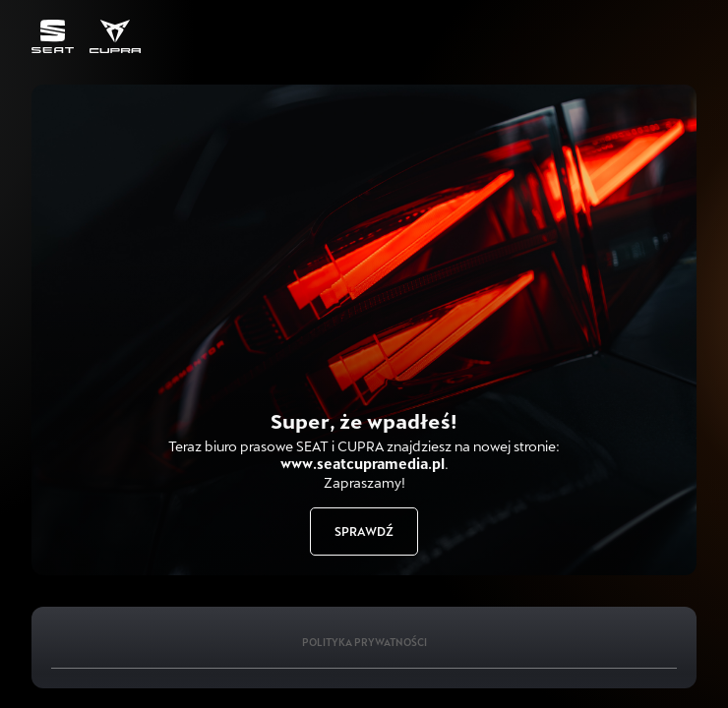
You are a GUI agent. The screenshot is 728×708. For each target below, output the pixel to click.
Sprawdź (364, 531)
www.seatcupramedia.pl (363, 464)
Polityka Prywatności (364, 642)
